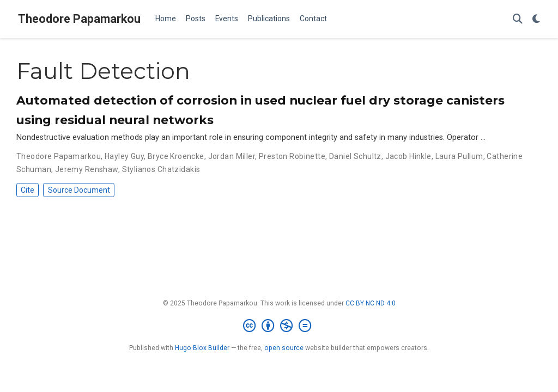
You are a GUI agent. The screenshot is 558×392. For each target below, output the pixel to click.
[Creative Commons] (279, 326)
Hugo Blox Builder (202, 348)
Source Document (79, 190)
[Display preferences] (536, 19)
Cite (28, 190)
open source (284, 348)
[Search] (518, 19)
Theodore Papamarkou (79, 19)
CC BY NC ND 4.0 (371, 303)
